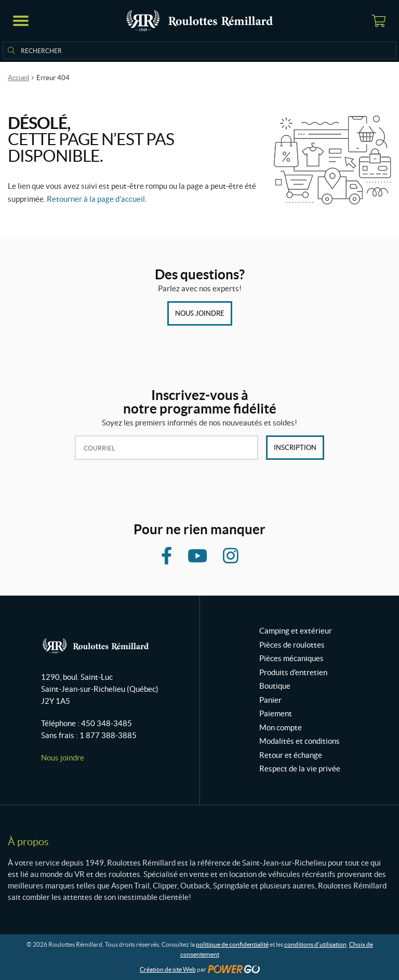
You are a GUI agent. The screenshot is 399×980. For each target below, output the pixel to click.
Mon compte (281, 727)
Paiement (276, 713)
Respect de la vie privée (300, 769)
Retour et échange (291, 755)
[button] (21, 21)
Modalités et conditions (300, 741)
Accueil (18, 78)
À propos (28, 842)
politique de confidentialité (232, 944)
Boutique (275, 686)
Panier (270, 700)
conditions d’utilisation (315, 944)
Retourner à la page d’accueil (96, 199)
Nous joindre (200, 313)
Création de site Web (168, 969)
